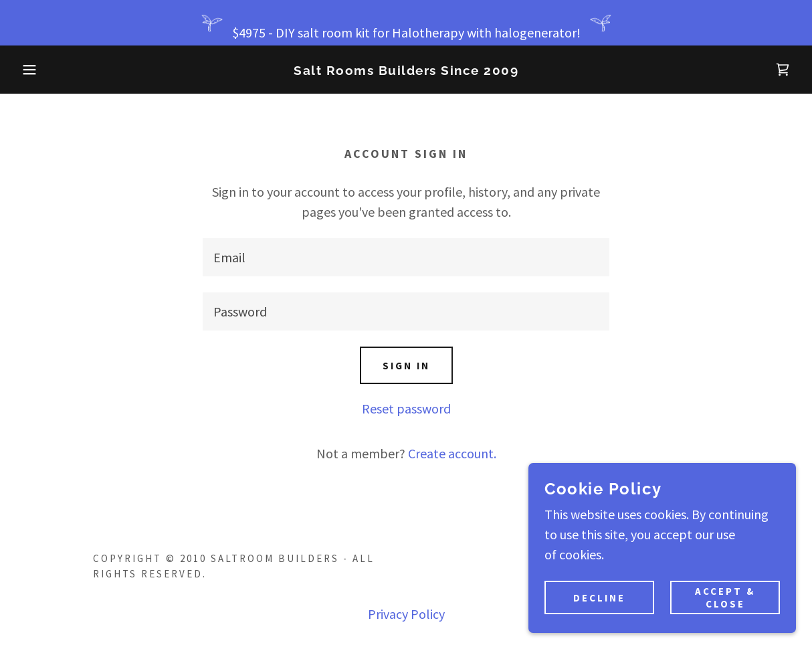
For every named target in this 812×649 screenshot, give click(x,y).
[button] (40, 70)
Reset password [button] (406, 408)
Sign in (406, 366)
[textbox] (406, 257)
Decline (599, 598)
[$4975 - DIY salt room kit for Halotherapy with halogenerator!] (406, 23)
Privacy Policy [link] (406, 614)
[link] (406, 70)
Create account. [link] (452, 453)
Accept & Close (725, 597)
